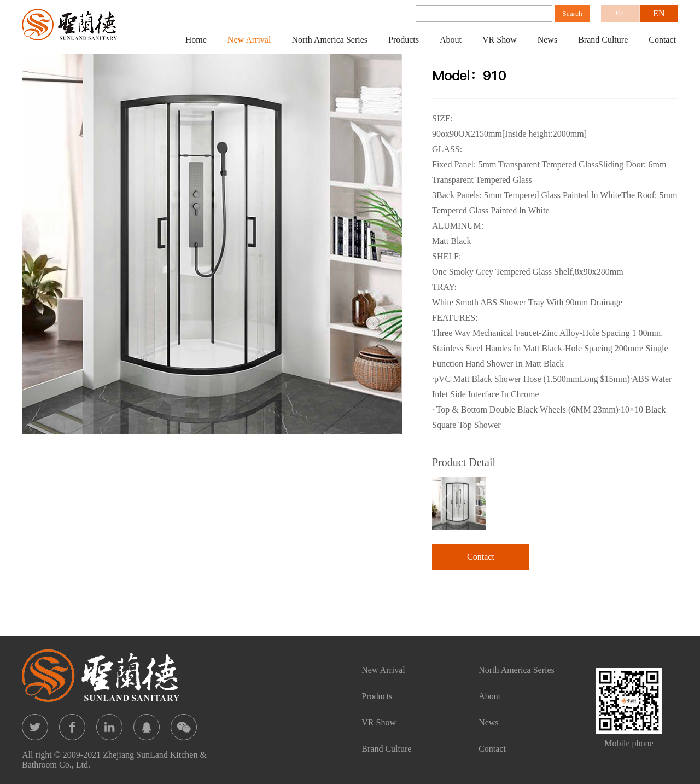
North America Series (329, 40)
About (451, 40)
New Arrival (249, 40)
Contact (662, 40)
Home (196, 40)
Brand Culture (603, 40)
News (547, 40)
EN (659, 13)
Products (404, 40)
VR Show (500, 40)
